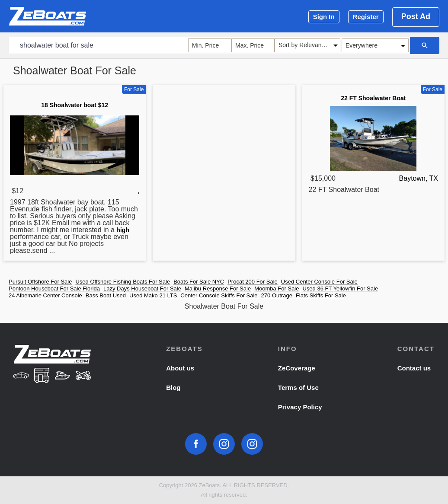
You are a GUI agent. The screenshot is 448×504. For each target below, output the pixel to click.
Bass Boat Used (106, 295)
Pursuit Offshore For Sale (40, 282)
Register (366, 17)
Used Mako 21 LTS (153, 295)
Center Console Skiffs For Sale (219, 295)
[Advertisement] (224, 149)
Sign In (324, 17)
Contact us (414, 368)
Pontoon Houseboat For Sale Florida (54, 289)
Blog (173, 388)
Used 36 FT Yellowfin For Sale (340, 289)
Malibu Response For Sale (218, 289)
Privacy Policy (300, 407)
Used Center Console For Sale (319, 282)
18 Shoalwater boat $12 (75, 105)
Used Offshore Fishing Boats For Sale (123, 282)
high (123, 230)
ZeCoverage (297, 368)
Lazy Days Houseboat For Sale (142, 289)
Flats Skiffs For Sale (321, 295)
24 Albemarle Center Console (45, 295)
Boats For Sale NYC (199, 282)
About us (180, 368)
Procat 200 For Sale (253, 282)
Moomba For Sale (277, 289)
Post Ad (416, 16)
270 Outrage (277, 295)
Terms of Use (298, 388)
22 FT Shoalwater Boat (373, 98)
